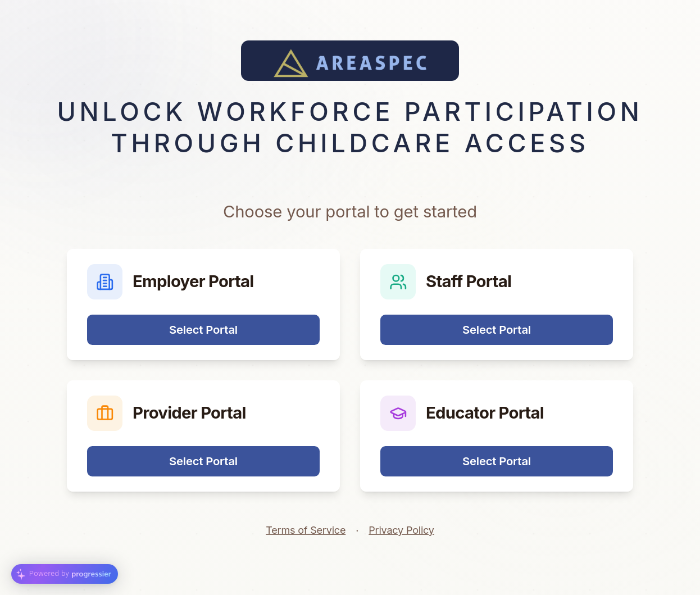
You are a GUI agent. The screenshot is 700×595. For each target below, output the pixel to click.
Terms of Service (306, 530)
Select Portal (203, 330)
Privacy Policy (401, 530)
